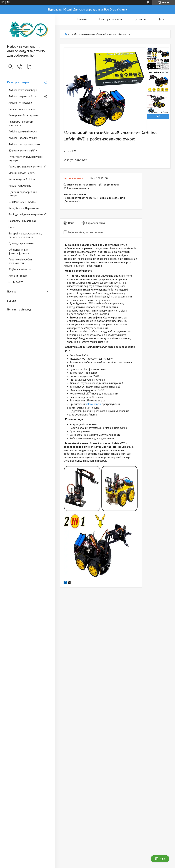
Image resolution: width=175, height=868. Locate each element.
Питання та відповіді (19, 310)
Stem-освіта (94, 404)
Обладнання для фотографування (19, 252)
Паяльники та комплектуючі (25, 167)
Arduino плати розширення (24, 144)
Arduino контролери (20, 103)
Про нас (12, 292)
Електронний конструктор (24, 115)
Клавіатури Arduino (20, 186)
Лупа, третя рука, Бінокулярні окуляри (26, 159)
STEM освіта (16, 282)
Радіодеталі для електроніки (26, 215)
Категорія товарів (18, 82)
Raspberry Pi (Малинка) (22, 221)
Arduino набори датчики (23, 138)
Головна (82, 19)
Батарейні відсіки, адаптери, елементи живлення (25, 235)
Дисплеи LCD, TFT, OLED (22, 202)
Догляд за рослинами (22, 243)
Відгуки (12, 301)
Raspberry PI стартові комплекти (21, 124)
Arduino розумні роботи (22, 96)
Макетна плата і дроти (22, 173)
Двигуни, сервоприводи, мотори (23, 194)
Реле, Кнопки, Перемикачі (24, 208)
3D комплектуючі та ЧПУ (23, 151)
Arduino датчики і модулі (23, 132)
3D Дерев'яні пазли (20, 269)
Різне (12, 227)
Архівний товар (18, 276)
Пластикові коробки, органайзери (20, 261)
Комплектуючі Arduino (22, 179)
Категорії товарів (109, 19)
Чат (160, 859)
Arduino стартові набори (23, 90)
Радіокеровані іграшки (22, 109)
